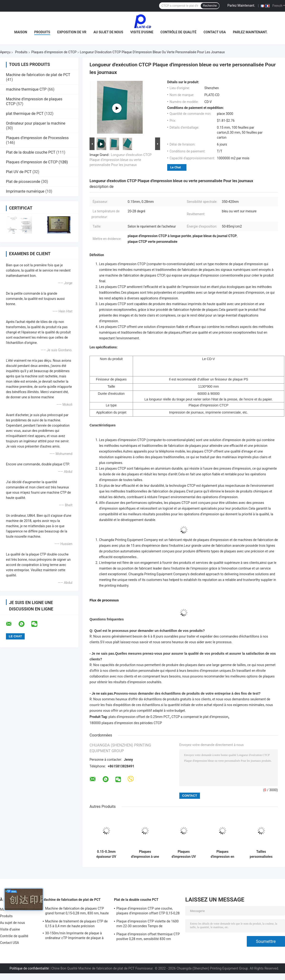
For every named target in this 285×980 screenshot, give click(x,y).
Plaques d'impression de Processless (37, 138)
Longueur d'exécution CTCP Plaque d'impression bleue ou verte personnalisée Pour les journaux (121, 160)
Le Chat (176, 167)
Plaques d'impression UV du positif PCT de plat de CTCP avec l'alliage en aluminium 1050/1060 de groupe (184, 854)
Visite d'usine (142, 32)
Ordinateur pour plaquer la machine (36, 123)
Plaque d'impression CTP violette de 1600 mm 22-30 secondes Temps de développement (147, 924)
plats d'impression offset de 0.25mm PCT (139, 717)
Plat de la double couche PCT (31, 152)
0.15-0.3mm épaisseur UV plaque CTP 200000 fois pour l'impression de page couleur (106, 854)
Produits (42, 32)
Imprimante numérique (25, 191)
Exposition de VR (72, 32)
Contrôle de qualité (178, 32)
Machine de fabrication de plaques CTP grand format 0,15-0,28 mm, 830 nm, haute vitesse (77, 912)
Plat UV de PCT (19, 172)
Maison (21, 32)
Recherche (210, 6)
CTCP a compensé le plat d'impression (200, 717)
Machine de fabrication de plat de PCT (38, 75)
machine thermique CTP (26, 89)
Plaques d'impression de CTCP (54, 52)
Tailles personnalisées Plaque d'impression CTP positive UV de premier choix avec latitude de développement (261, 854)
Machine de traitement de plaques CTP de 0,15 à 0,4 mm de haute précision (76, 924)
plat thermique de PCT (25, 114)
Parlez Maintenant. (241, 5)
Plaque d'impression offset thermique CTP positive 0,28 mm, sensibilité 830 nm (148, 936)
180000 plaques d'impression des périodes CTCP (126, 723)
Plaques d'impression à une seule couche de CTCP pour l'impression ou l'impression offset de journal (145, 854)
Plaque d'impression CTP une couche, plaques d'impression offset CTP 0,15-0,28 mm (148, 912)
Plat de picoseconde (23, 182)
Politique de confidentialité (29, 968)
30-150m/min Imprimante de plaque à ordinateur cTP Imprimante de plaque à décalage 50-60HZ (74, 936)
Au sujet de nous (108, 32)
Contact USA (215, 32)
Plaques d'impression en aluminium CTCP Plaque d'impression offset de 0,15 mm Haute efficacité (222, 854)
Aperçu (5, 52)
